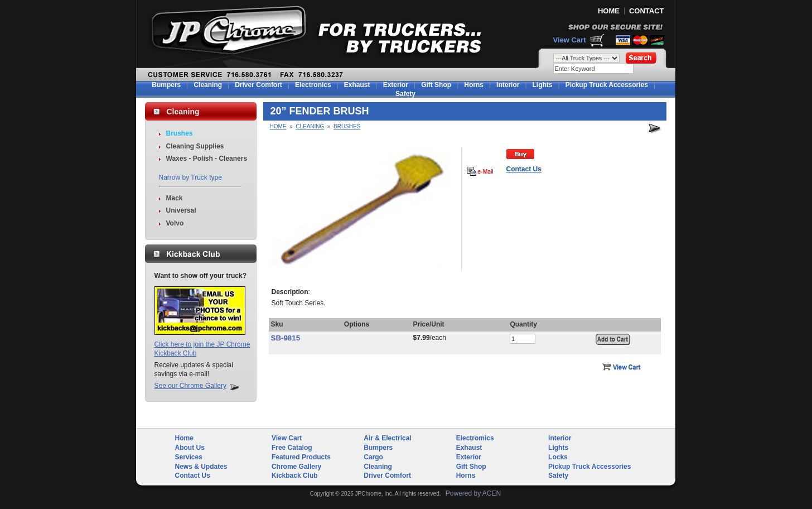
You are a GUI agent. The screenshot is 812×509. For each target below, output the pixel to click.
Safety (405, 94)
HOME (609, 11)
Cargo (373, 457)
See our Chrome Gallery (190, 386)
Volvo (175, 223)
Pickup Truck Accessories (607, 85)
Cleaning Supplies (195, 146)
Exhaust (357, 85)
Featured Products (301, 457)
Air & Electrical (387, 438)
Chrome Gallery (296, 467)
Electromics (475, 438)
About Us (190, 448)
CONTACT (647, 11)
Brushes (180, 133)
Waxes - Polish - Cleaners (207, 159)
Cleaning (208, 85)
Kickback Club (295, 476)
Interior (508, 85)
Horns (474, 85)
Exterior (396, 85)
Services (189, 457)
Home (278, 126)
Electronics (313, 85)
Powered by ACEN (473, 493)
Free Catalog (292, 448)
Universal (181, 210)
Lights (543, 85)
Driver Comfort (258, 85)
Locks (558, 457)
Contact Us (193, 476)
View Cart (569, 40)
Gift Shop (436, 85)
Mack (175, 198)
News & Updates (201, 467)
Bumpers (166, 85)
